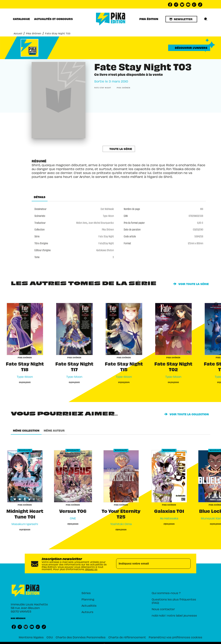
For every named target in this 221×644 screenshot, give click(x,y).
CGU (50, 637)
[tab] (21, 19)
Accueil (18, 33)
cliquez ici (91, 569)
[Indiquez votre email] (149, 563)
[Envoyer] (186, 563)
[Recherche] (206, 19)
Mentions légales (31, 637)
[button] (181, 19)
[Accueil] (111, 19)
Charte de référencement (127, 637)
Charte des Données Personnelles (81, 637)
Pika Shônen (34, 33)
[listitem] (170, 5)
